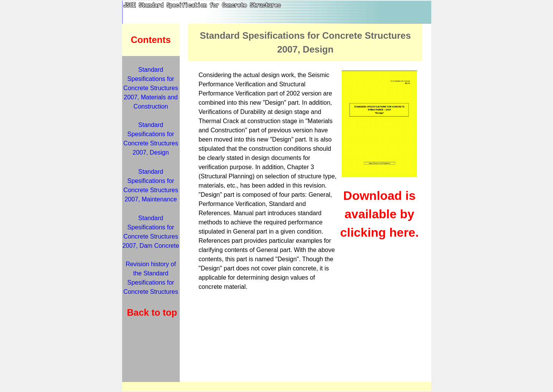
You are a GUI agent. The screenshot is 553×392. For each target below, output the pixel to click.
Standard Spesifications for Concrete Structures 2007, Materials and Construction (151, 88)
